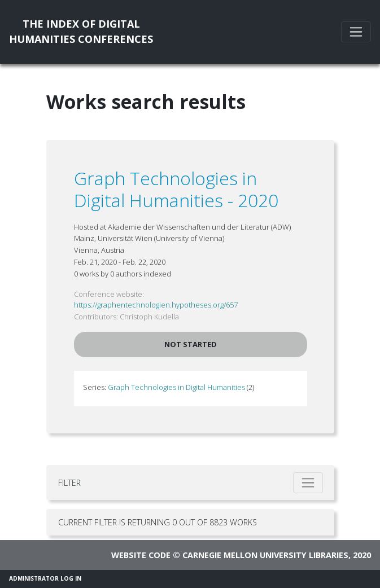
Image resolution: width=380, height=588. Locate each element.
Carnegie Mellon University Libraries (265, 555)
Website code (141, 555)
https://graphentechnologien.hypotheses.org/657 (156, 305)
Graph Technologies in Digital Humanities (176, 387)
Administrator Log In (45, 578)
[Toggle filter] (308, 483)
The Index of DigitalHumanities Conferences (81, 31)
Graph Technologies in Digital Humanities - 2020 (176, 189)
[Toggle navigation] (356, 32)
